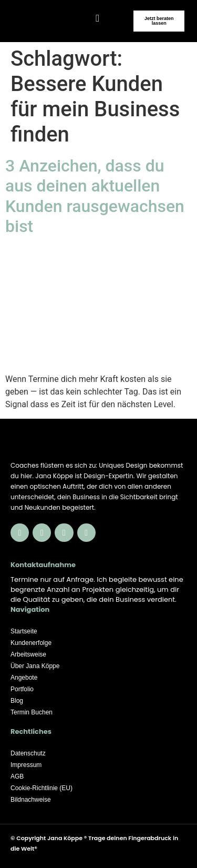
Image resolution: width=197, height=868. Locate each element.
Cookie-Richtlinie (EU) (42, 788)
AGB (17, 776)
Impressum (26, 765)
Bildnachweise (31, 800)
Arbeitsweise (28, 654)
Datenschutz (28, 753)
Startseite (24, 631)
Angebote (24, 678)
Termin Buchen (32, 712)
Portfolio (22, 689)
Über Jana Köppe (35, 666)
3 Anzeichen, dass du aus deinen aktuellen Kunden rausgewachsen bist (95, 196)
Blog (17, 701)
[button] (97, 18)
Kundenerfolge (31, 643)
